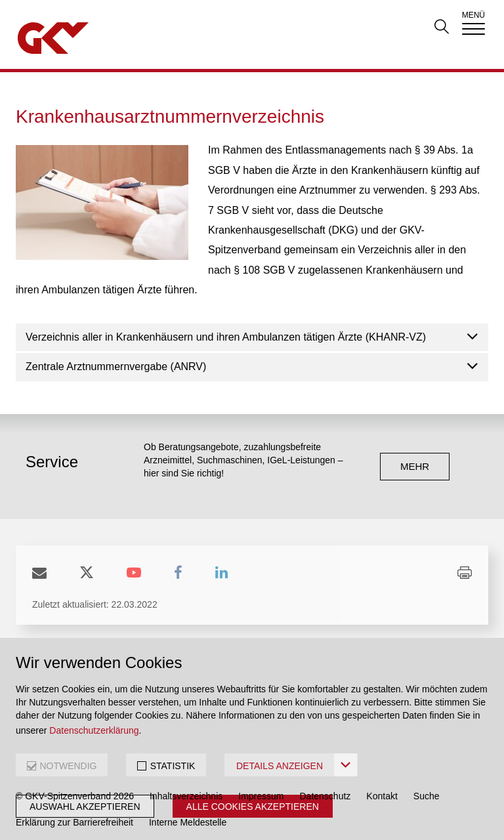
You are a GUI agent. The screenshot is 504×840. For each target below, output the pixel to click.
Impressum (261, 796)
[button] (252, 338)
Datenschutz (325, 796)
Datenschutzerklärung (94, 730)
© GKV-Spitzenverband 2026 (75, 796)
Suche (427, 796)
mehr (415, 466)
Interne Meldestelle (188, 822)
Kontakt (382, 796)
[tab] (252, 338)
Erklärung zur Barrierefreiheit (74, 822)
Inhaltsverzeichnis (186, 796)
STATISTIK (173, 766)
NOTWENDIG (68, 766)
